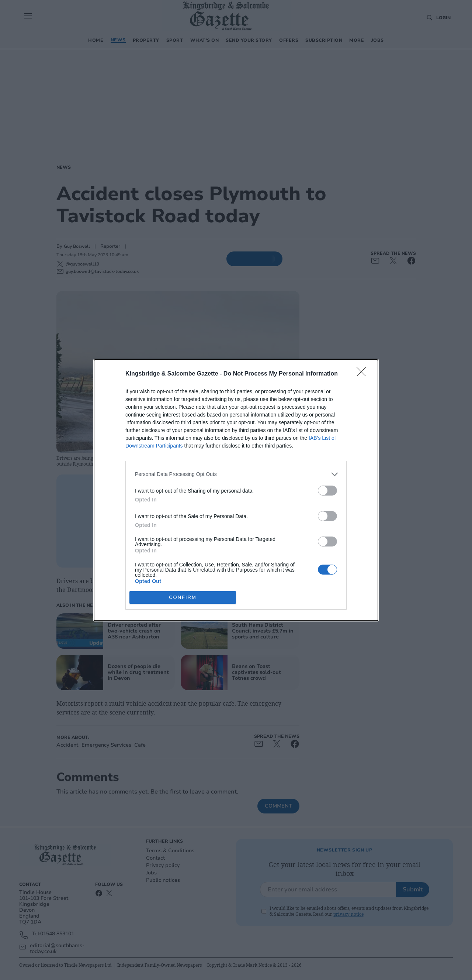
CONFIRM (183, 597)
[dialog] (236, 490)
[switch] (327, 491)
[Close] (364, 374)
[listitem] (236, 474)
